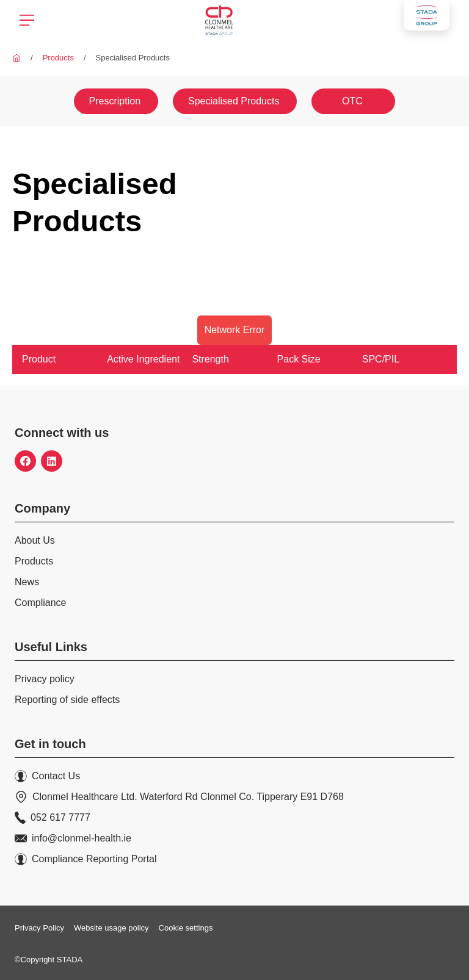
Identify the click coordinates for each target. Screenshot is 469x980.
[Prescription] (117, 101)
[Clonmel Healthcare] (16, 58)
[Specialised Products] (234, 101)
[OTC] (352, 101)
